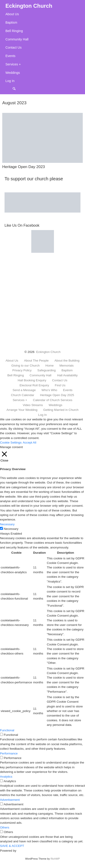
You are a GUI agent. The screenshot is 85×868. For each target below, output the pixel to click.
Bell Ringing (14, 31)
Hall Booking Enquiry (32, 380)
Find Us (60, 385)
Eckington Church (48, 352)
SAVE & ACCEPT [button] (12, 846)
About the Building (67, 361)
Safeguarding (47, 370)
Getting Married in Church (61, 410)
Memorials (67, 366)
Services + (13, 64)
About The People (36, 361)
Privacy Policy (22, 370)
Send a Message (24, 390)
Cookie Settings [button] (11, 443)
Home (49, 366)
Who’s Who (49, 390)
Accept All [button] (29, 443)
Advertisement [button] (10, 800)
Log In (10, 81)
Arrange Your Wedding (22, 410)
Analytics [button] (6, 777)
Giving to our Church (25, 366)
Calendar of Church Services (53, 400)
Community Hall (17, 39)
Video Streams (33, 405)
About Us (12, 14)
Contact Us (13, 47)
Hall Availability (67, 375)
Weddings (13, 73)
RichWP (55, 859)
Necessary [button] (7, 524)
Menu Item (9, 88)
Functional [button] (7, 730)
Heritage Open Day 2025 (57, 395)
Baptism (11, 22)
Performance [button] (9, 753)
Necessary (11, 529)
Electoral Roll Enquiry (34, 385)
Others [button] (5, 827)
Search (16, 88)
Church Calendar (23, 395)
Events (10, 56)
